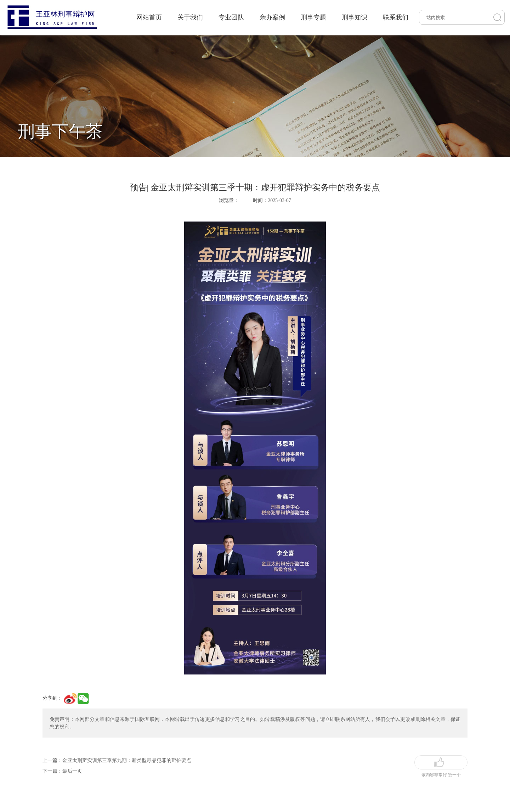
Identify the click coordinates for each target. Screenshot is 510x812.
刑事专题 (313, 17)
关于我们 (190, 17)
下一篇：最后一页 (62, 771)
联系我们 (396, 17)
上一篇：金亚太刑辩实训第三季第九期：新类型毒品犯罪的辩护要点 (117, 760)
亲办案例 (272, 17)
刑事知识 (355, 17)
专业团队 (231, 17)
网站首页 (149, 17)
